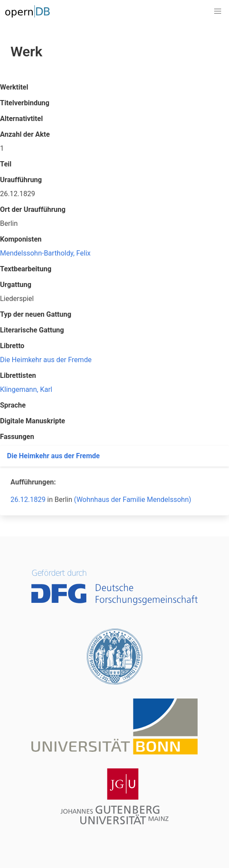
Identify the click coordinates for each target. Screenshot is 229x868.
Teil (6, 164)
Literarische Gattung (32, 330)
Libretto (12, 346)
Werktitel (14, 87)
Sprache (13, 405)
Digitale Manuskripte (32, 421)
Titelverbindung (25, 103)
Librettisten (18, 375)
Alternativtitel (21, 119)
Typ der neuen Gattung (36, 314)
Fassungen (17, 437)
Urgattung (16, 285)
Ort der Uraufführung (33, 209)
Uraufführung (21, 180)
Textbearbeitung (26, 269)
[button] (218, 11)
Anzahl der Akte (25, 134)
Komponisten (21, 239)
